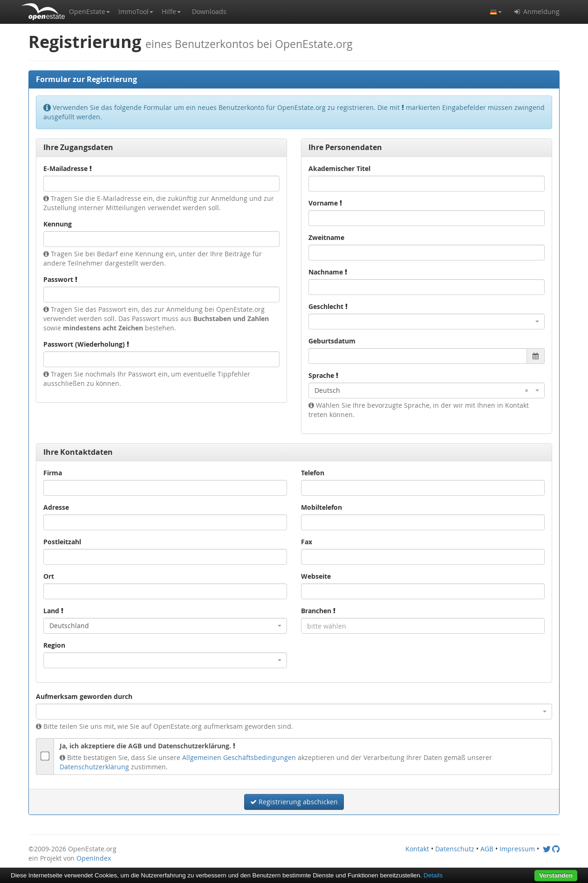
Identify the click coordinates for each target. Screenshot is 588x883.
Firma (53, 473)
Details (433, 875)
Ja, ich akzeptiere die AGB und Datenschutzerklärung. (147, 746)
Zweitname (326, 237)
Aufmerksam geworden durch (84, 696)
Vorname (325, 203)
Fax (307, 542)
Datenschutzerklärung (94, 767)
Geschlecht (328, 306)
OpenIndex (94, 858)
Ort (49, 576)
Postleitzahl (62, 542)
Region (54, 645)
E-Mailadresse (68, 168)
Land (53, 611)
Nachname (328, 272)
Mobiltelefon (321, 507)
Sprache (323, 375)
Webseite (316, 576)
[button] (89, 12)
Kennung (58, 224)
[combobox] (427, 322)
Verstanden (556, 875)
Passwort (60, 279)
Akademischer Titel (339, 168)
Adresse (56, 507)
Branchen (318, 611)
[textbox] (423, 626)
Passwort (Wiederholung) (86, 344)
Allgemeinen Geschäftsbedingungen (239, 757)
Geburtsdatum (332, 341)
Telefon (313, 473)
